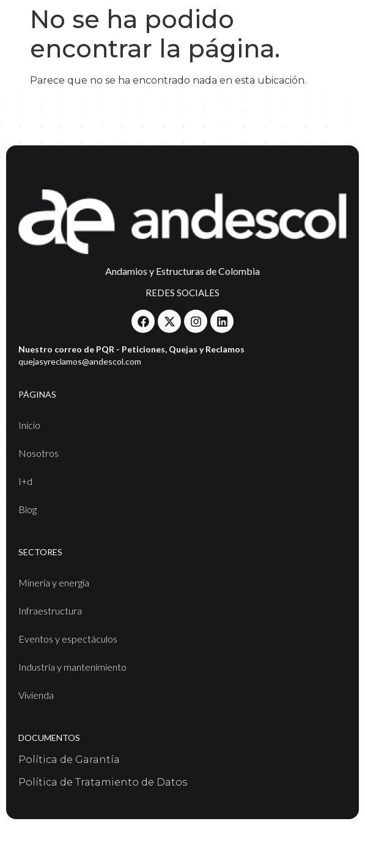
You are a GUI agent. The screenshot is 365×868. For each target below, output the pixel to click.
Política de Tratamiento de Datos (103, 782)
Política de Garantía (69, 760)
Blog (28, 509)
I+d (25, 481)
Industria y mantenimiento (72, 667)
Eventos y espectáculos (68, 639)
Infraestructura (50, 611)
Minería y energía (54, 582)
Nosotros (39, 453)
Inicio (29, 425)
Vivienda (36, 695)
